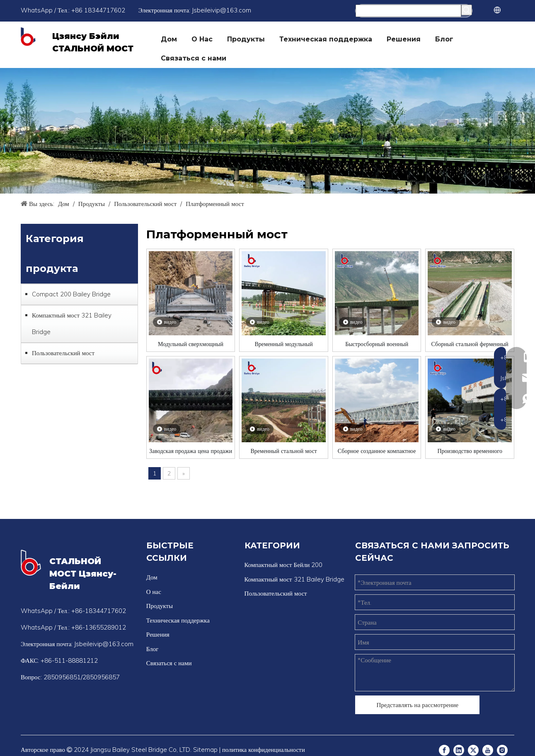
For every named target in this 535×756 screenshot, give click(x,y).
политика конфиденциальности (264, 750)
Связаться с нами (169, 663)
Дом (152, 577)
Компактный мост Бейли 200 (284, 565)
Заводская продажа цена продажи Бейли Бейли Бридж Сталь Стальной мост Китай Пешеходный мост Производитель (191, 451)
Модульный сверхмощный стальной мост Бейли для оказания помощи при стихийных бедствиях (191, 344)
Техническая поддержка (178, 620)
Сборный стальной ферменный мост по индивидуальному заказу (470, 344)
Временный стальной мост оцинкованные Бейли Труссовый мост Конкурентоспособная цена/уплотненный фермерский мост (283, 451)
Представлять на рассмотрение (417, 705)
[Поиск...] (408, 11)
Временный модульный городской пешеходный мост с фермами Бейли (284, 344)
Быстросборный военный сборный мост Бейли (377, 344)
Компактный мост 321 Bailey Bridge (72, 323)
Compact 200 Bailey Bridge (71, 294)
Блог (153, 649)
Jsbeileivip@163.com (222, 10)
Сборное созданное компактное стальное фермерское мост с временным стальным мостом (377, 451)
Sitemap (205, 750)
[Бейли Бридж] (267, 131)
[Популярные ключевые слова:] (467, 10)
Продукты (160, 606)
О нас (154, 592)
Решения (158, 634)
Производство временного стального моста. (470, 451)
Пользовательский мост (63, 353)
